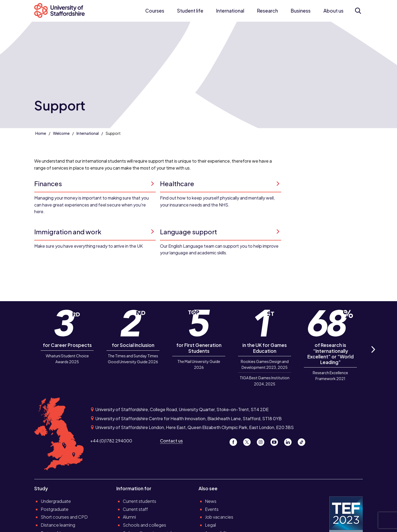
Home (41, 133)
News (211, 501)
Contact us (171, 441)
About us (333, 11)
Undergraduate (56, 501)
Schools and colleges (144, 525)
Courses (155, 11)
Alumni (129, 517)
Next (373, 355)
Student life (190, 11)
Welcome (61, 133)
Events (212, 509)
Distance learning (58, 525)
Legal (210, 525)
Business (301, 11)
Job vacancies (219, 517)
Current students (140, 501)
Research (268, 11)
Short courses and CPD (64, 517)
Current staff (135, 509)
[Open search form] (358, 11)
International (230, 11)
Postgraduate (55, 509)
